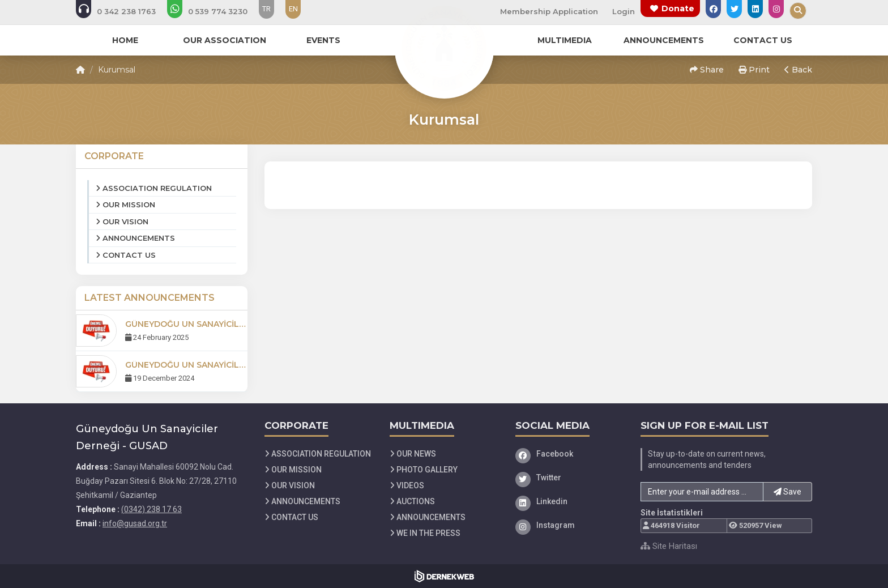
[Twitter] (570, 478)
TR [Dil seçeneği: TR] (266, 9)
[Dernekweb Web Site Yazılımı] (444, 576)
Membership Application (549, 11)
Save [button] (787, 492)
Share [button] (707, 70)
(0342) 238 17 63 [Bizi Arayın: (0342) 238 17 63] (151, 509)
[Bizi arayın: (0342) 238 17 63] (123, 11)
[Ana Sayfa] (444, 48)
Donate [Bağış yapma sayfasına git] (678, 8)
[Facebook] (570, 454)
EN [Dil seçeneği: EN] (293, 9)
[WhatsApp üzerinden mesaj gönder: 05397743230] (215, 11)
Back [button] (798, 70)
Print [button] (754, 70)
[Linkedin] (570, 501)
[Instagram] (570, 525)
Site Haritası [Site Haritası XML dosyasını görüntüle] (669, 546)
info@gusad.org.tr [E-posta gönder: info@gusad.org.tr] (135, 523)
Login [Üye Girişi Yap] (624, 11)
